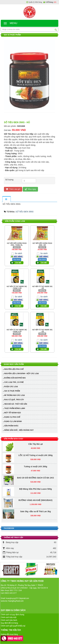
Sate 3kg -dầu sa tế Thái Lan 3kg (35, 492)
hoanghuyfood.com (16, 601)
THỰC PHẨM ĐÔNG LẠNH (15, 408)
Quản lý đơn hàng (35, 2)
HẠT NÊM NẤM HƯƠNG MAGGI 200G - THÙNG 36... (17, 244)
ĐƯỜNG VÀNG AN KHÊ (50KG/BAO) (35, 481)
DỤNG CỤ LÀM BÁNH (13, 421)
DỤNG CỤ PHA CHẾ (12, 417)
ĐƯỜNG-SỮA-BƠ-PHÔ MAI (15, 378)
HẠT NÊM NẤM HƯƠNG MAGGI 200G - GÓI (42, 244)
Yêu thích (17, 260)
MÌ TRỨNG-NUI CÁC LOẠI (14, 395)
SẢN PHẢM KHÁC (11, 426)
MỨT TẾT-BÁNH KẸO (13, 413)
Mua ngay (30, 189)
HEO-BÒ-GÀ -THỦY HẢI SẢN (16, 404)
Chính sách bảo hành (9, 620)
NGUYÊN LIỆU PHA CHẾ (14, 369)
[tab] (6, 199)
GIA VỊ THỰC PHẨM (12, 391)
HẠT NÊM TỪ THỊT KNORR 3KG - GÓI (42, 330)
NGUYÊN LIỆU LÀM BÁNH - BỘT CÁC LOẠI (22, 374)
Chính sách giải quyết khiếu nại (13, 626)
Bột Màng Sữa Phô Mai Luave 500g (35, 470)
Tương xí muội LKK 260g (35, 447)
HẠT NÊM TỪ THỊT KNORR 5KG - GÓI (42, 287)
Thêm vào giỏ (13, 189)
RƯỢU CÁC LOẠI (11, 387)
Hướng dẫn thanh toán (10, 637)
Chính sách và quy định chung (12, 614)
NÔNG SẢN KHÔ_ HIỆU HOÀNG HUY (19, 430)
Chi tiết (18, 263)
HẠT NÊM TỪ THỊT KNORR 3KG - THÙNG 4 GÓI (17, 330)
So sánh (18, 253)
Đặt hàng (18, 256)
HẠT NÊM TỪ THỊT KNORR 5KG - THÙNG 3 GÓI (17, 287)
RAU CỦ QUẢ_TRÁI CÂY (14, 400)
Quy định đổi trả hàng (9, 623)
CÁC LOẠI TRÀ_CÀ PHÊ (14, 382)
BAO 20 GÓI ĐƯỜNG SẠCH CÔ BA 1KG (35, 458)
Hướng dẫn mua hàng (9, 634)
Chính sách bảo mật (9, 617)
